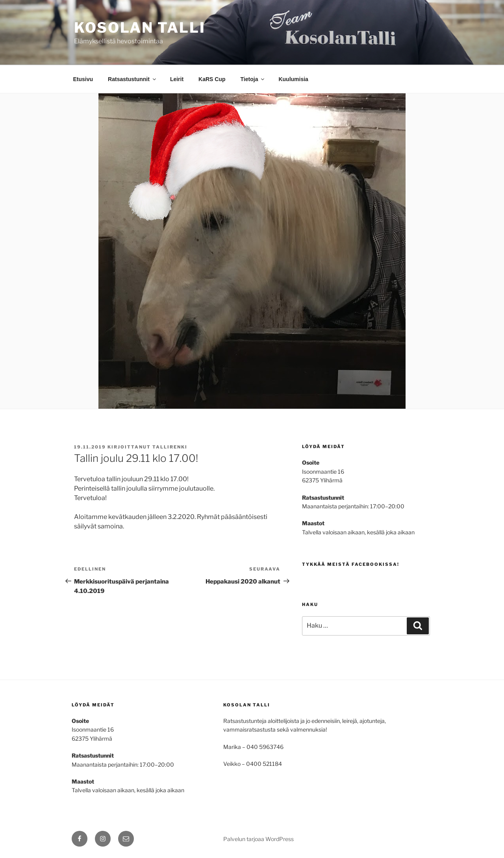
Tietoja (253, 79)
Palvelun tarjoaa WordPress (258, 839)
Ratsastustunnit (132, 79)
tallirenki (170, 447)
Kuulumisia (293, 79)
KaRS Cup (212, 79)
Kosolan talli (140, 28)
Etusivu (83, 79)
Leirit (177, 79)
